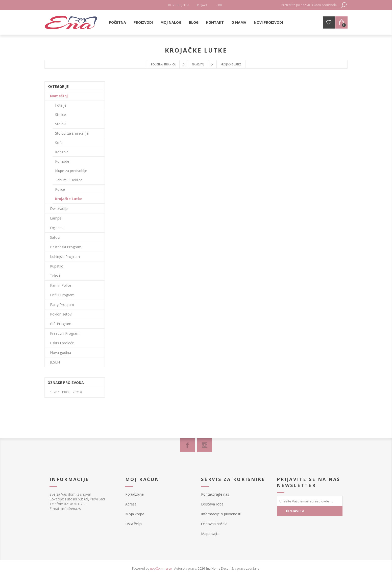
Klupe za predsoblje (71, 171)
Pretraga (344, 5)
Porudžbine (134, 494)
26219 (77, 392)
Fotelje (61, 105)
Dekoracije (59, 209)
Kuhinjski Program (65, 257)
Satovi (55, 237)
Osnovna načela (214, 524)
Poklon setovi (61, 314)
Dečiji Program (62, 295)
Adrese (131, 504)
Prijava (202, 5)
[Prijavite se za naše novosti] (310, 501)
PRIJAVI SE (296, 511)
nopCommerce (161, 568)
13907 (54, 392)
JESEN (55, 362)
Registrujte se (179, 5)
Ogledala (57, 228)
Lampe (56, 218)
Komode (62, 161)
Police (60, 189)
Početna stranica (163, 64)
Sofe (59, 143)
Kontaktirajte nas (215, 494)
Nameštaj (59, 96)
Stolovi (61, 124)
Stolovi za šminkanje (72, 133)
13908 (66, 392)
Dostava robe (212, 504)
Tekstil (55, 276)
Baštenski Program (66, 247)
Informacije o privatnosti (221, 514)
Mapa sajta (210, 534)
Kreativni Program (65, 333)
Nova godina (60, 353)
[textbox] (310, 5)
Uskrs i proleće (62, 343)
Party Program (62, 305)
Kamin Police (61, 285)
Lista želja (133, 524)
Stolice (60, 115)
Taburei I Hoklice (69, 180)
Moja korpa (135, 514)
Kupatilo (57, 266)
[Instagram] (205, 445)
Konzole (62, 152)
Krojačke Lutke (69, 199)
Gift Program (61, 324)
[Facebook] (187, 445)
